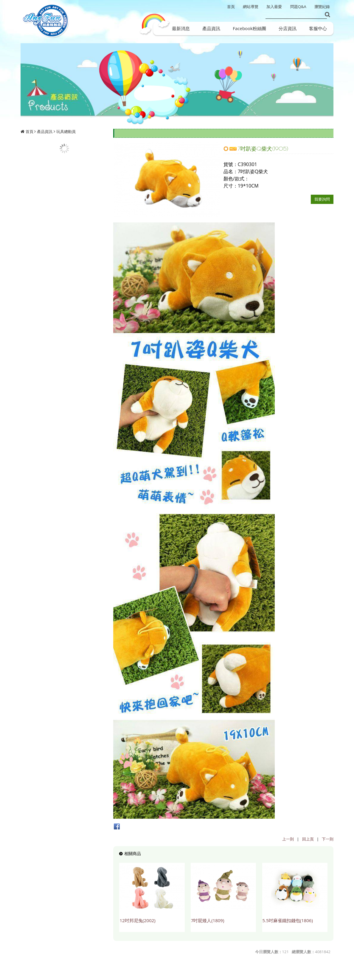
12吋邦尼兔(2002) (137, 920)
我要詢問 (322, 199)
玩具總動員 (66, 131)
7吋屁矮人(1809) (208, 920)
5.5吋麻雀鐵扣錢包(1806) (288, 920)
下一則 (328, 839)
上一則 (288, 839)
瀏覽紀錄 (322, 7)
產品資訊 (45, 131)
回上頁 (308, 839)
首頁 (29, 131)
